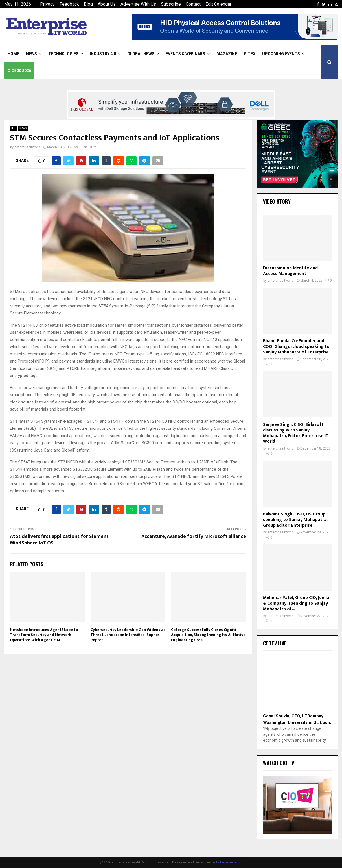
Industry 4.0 (103, 54)
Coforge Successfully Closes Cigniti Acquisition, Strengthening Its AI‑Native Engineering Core (208, 635)
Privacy (47, 4)
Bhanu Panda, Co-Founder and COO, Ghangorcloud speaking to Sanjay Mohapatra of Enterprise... (298, 347)
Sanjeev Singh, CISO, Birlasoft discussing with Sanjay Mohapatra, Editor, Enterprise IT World (296, 433)
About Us (107, 4)
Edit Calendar (218, 4)
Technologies (63, 54)
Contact (193, 4)
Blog (88, 4)
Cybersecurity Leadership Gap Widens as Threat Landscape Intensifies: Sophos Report (128, 635)
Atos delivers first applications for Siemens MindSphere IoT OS (59, 540)
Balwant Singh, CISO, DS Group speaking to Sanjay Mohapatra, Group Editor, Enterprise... (295, 520)
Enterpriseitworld (229, 862)
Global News (141, 54)
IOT (14, 128)
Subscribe (171, 4)
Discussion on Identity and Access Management (290, 271)
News (31, 54)
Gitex (250, 54)
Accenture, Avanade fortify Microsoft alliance (194, 537)
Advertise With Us (138, 4)
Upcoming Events (281, 54)
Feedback (69, 4)
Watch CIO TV (279, 763)
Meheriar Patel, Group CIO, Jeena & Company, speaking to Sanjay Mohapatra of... (296, 603)
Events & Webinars (185, 54)
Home (13, 54)
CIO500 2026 (19, 71)
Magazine (227, 54)
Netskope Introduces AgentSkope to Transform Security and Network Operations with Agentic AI (44, 635)
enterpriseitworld (28, 147)
